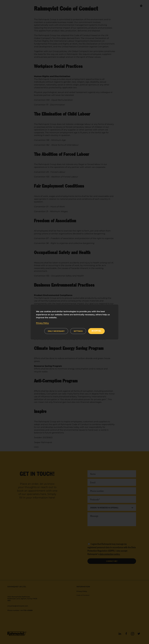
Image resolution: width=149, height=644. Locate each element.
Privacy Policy (42, 323)
